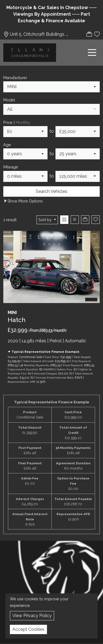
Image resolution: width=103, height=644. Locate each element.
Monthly (23, 122)
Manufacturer (15, 78)
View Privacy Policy (32, 616)
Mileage (11, 167)
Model (9, 100)
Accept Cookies (28, 629)
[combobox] (51, 87)
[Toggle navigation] (92, 52)
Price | (17, 122)
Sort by (46, 220)
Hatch (17, 320)
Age (7, 145)
